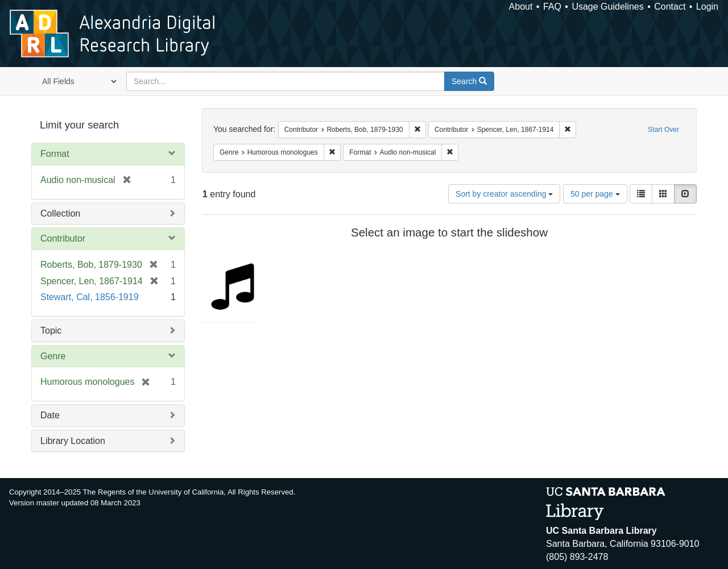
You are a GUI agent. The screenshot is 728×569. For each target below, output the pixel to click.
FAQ (552, 7)
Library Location (73, 441)
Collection (60, 213)
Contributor (63, 238)
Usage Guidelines (607, 7)
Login (707, 7)
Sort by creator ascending (504, 194)
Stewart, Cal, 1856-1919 (90, 297)
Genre (53, 356)
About (521, 7)
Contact (670, 7)
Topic (51, 331)
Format (55, 154)
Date (50, 415)
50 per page (595, 194)
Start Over (663, 130)
